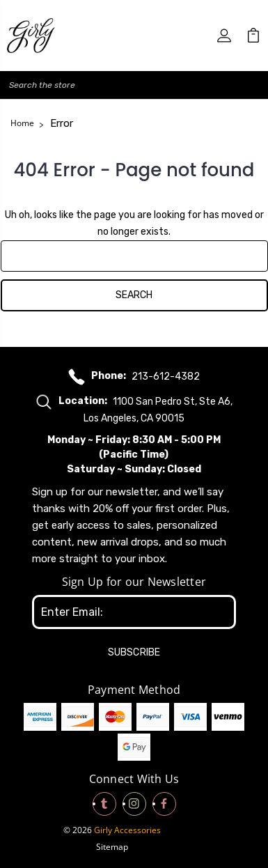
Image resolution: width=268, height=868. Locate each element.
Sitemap (112, 847)
